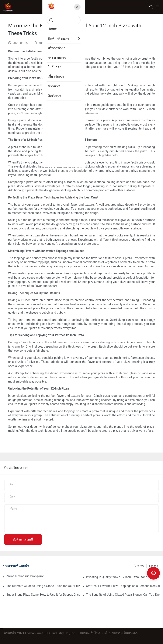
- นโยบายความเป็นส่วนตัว (120, 633)
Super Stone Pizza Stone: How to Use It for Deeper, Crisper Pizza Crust (43, 595)
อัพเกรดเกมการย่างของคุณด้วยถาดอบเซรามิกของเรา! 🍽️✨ (25, 576)
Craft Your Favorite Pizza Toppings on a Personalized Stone (123, 586)
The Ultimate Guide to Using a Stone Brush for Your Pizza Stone (43, 586)
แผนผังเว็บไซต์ (90, 633)
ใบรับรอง (139, 566)
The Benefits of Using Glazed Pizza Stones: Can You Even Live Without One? (123, 595)
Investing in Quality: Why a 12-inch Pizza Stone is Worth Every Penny (123, 577)
